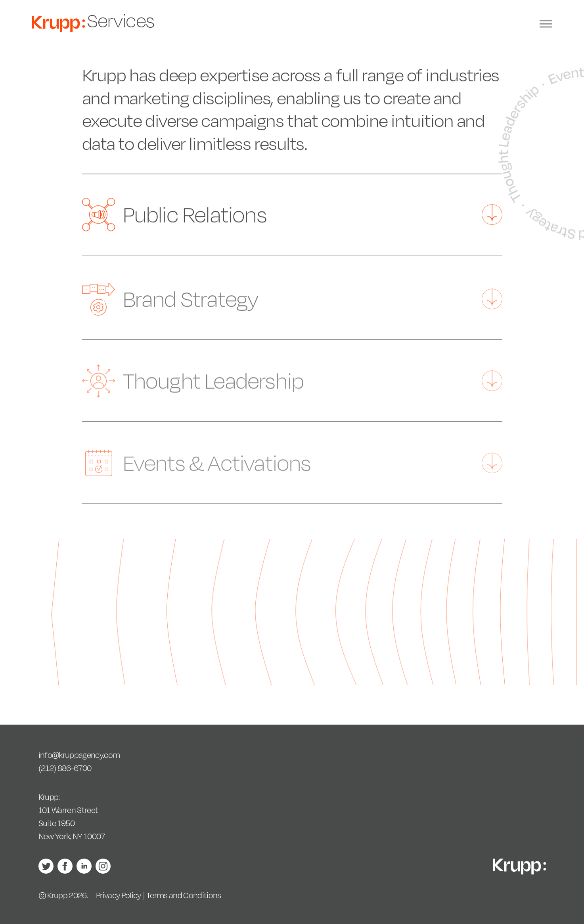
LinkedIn (84, 866)
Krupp (58, 24)
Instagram (103, 866)
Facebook (65, 866)
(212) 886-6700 (65, 768)
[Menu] (546, 24)
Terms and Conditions (184, 895)
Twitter (46, 866)
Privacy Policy (119, 895)
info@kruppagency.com (79, 755)
